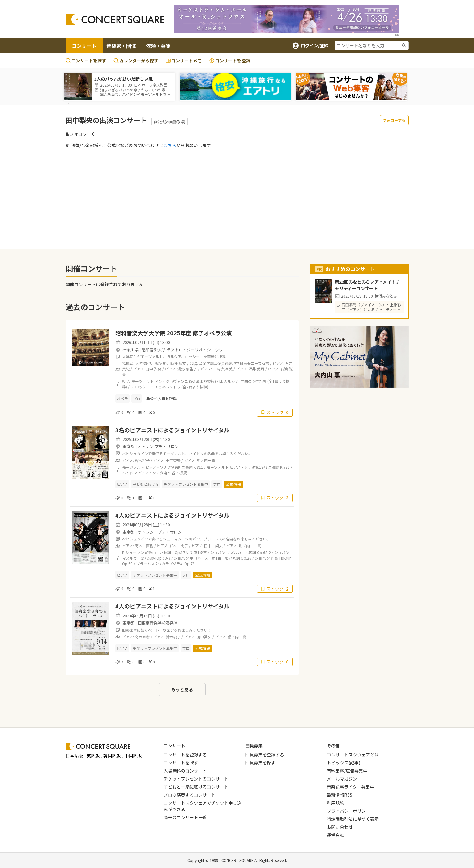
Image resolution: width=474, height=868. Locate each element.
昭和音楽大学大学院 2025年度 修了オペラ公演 (173, 333)
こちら (170, 145)
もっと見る (182, 689)
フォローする (394, 120)
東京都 (128, 446)
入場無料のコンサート (185, 771)
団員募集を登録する (265, 755)
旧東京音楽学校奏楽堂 (158, 623)
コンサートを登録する (185, 755)
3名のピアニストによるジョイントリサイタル (172, 430)
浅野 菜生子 (187, 369)
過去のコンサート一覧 (185, 817)
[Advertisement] (237, 199)
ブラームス (145, 563)
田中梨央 (173, 460)
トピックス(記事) (344, 763)
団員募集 (254, 746)
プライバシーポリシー (348, 811)
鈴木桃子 (142, 460)
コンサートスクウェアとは (353, 755)
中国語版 (133, 756)
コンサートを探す (86, 61)
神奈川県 (130, 350)
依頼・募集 (158, 46)
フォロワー (80, 134)
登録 (230, 61)
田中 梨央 (154, 369)
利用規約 (335, 803)
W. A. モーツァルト (138, 381)
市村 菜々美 (223, 369)
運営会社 (335, 835)
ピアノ (122, 484)
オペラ (122, 398)
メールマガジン (342, 779)
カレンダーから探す (136, 61)
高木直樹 (142, 637)
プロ (137, 398)
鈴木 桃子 (179, 546)
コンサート (84, 46)
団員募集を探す (260, 763)
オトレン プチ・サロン (158, 446)
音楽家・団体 (121, 46)
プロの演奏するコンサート (190, 795)
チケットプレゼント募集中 (186, 484)
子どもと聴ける (146, 484)
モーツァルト (133, 467)
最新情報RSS (339, 795)
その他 (333, 746)
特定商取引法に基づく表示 (353, 819)
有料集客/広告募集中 (347, 771)
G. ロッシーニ (142, 387)
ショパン (218, 552)
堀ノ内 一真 (250, 546)
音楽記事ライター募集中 (350, 787)
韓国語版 (112, 756)
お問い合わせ (340, 827)
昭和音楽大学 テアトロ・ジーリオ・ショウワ (182, 350)
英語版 (93, 756)
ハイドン (130, 473)
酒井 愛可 (256, 369)
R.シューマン (133, 552)
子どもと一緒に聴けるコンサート (196, 787)
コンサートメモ (184, 61)
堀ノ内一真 (206, 460)
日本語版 (74, 756)
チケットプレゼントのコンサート (196, 779)
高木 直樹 (144, 546)
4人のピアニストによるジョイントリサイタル (172, 515)
